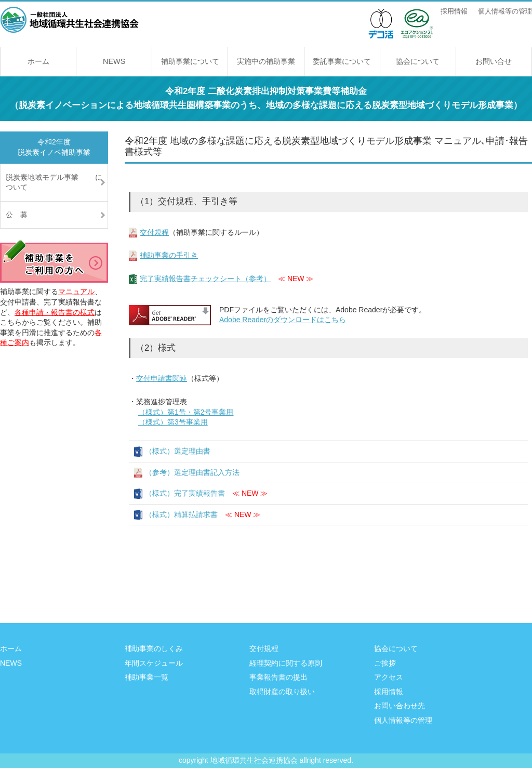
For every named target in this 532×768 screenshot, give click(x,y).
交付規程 (154, 232)
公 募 (17, 215)
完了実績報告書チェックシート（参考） (205, 279)
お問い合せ (494, 61)
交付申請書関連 (162, 378)
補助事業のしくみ (154, 648)
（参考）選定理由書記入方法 (192, 472)
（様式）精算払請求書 (181, 514)
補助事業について (190, 61)
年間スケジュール (154, 663)
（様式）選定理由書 (178, 451)
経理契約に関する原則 (286, 663)
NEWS (114, 61)
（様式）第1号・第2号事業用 (186, 412)
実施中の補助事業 (266, 61)
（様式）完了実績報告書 (185, 493)
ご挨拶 (385, 663)
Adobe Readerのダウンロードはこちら (283, 320)
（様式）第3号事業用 (173, 422)
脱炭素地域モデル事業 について (54, 182)
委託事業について (342, 61)
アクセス (389, 677)
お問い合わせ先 (400, 706)
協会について (418, 61)
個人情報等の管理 (505, 11)
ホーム (38, 61)
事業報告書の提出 (278, 677)
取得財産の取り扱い (282, 692)
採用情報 (454, 11)
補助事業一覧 (147, 677)
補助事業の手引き (169, 255)
